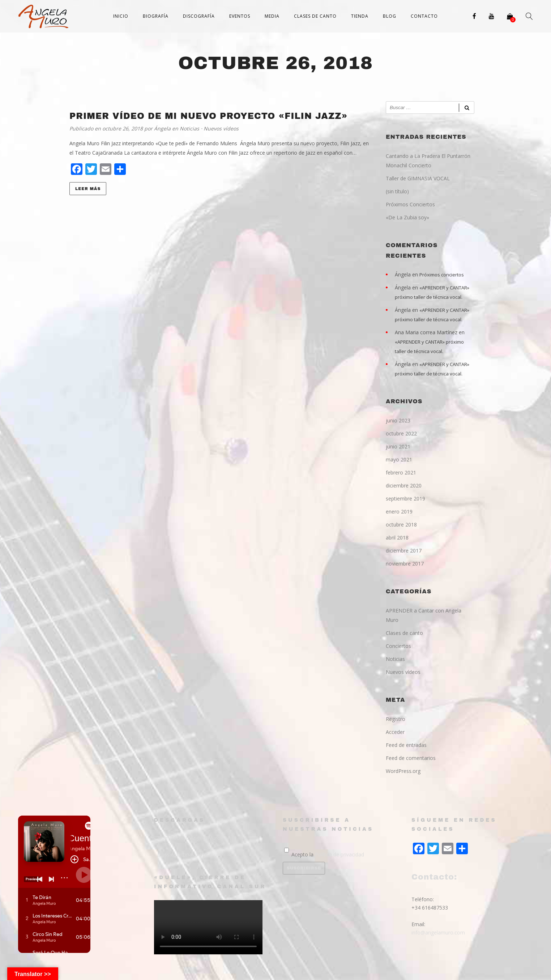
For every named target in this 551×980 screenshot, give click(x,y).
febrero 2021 (401, 472)
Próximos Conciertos (410, 204)
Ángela (163, 128)
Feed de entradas (406, 745)
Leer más (88, 189)
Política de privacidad (339, 854)
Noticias (189, 128)
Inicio (121, 16)
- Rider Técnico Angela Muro (187, 838)
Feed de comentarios (411, 758)
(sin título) (397, 191)
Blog (390, 16)
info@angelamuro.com (438, 932)
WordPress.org (403, 771)
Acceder (395, 732)
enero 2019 (399, 512)
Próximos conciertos (442, 275)
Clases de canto (315, 16)
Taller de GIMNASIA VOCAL (418, 178)
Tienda (360, 16)
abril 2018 (397, 538)
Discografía (199, 16)
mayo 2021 (399, 459)
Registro (396, 719)
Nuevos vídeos (221, 128)
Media (272, 16)
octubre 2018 (401, 525)
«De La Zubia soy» (407, 217)
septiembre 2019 (405, 498)
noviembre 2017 (405, 564)
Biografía (156, 16)
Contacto (424, 16)
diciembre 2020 (404, 485)
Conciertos (398, 646)
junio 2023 (398, 420)
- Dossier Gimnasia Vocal (183, 854)
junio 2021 (398, 446)
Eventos (240, 16)
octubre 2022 (401, 433)
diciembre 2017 (404, 551)
